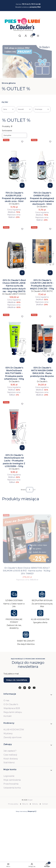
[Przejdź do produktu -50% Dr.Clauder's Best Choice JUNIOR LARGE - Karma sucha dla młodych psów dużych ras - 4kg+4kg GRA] (14, 251)
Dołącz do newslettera (17, 680)
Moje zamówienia (12, 780)
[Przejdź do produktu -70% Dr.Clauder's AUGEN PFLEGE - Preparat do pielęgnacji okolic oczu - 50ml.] (14, 164)
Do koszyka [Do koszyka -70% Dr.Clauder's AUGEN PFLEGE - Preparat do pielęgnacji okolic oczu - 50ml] (22, 185)
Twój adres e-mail (11, 674)
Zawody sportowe (12, 737)
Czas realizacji (10, 755)
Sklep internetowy (25, 811)
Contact (45, 804)
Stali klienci (9, 763)
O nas (6, 700)
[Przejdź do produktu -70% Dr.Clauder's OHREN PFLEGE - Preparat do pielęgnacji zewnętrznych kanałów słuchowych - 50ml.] (42, 164)
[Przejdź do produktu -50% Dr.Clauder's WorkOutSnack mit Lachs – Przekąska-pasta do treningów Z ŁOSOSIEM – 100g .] (14, 426)
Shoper (30, 800)
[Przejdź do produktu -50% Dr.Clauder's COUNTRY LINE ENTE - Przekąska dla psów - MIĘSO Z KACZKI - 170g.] (42, 251)
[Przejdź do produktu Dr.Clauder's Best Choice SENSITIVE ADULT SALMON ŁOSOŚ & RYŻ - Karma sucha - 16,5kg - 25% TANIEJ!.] (27, 539)
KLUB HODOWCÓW (14, 730)
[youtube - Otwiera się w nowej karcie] (34, 688)
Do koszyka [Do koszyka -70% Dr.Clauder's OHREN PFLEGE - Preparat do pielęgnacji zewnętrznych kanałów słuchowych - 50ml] (50, 185)
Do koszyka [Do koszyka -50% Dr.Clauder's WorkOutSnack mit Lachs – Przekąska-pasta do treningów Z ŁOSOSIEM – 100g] (22, 448)
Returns (25, 804)
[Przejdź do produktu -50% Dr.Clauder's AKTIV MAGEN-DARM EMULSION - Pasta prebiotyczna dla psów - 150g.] (42, 338)
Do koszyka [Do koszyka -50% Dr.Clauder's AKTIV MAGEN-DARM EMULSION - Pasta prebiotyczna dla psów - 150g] (50, 360)
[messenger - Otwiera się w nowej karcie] (29, 688)
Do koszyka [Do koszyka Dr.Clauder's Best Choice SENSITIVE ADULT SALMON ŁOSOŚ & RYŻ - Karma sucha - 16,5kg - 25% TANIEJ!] (48, 561)
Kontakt (8, 716)
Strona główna (9, 83)
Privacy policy (13, 804)
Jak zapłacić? (10, 751)
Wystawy (8, 733)
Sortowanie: (7, 131)
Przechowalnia (11, 784)
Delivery (35, 804)
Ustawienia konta (12, 788)
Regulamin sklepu (13, 712)
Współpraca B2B (12, 708)
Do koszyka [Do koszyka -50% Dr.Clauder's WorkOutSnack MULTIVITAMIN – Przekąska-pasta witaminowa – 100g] (22, 360)
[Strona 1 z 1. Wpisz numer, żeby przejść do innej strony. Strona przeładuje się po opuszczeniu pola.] (30, 490)
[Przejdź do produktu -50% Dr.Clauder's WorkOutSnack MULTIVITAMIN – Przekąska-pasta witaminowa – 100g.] (14, 338)
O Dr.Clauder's (11, 704)
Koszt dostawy (11, 759)
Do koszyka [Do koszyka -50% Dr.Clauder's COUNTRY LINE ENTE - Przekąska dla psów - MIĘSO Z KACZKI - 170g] (50, 273)
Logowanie (9, 776)
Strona (23, 490)
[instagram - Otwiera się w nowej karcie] (25, 688)
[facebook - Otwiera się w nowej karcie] (20, 688)
